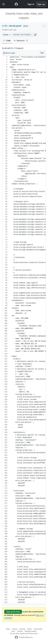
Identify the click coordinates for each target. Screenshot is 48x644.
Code (7, 41)
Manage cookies (31, 631)
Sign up (41, 4)
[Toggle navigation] (4, 4)
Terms (8, 629)
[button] (35, 35)
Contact (20, 631)
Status (30, 629)
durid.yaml (15, 26)
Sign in (31, 4)
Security (22, 629)
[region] (24, 330)
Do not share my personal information (24, 634)
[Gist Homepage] (16, 4)
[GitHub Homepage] (16, 637)
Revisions (21, 41)
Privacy (15, 629)
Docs (13, 631)
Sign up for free (13, 612)
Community (38, 629)
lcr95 (5, 26)
